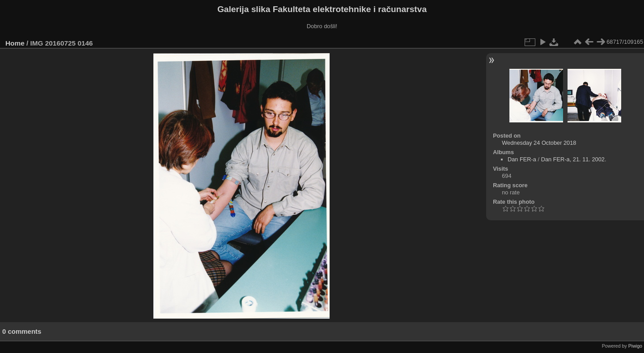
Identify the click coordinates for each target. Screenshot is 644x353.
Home (15, 43)
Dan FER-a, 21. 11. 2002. (574, 159)
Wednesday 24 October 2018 (539, 143)
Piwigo (635, 346)
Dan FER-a (522, 159)
